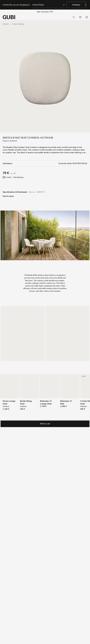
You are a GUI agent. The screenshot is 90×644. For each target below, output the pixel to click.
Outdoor (6, 24)
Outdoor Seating (18, 24)
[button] (80, 17)
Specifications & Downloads (15, 192)
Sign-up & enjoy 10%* (45, 12)
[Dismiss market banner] (86, 5)
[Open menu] (87, 17)
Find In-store (8, 196)
